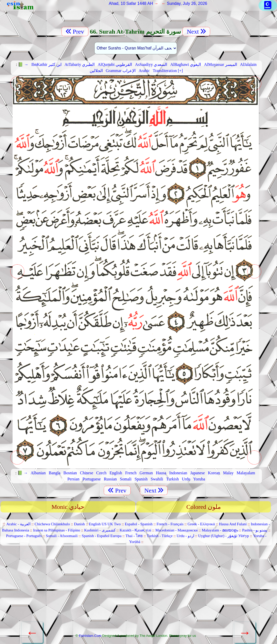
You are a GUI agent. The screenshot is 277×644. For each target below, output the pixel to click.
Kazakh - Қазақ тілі (136, 530)
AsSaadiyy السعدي (151, 64)
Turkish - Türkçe (160, 536)
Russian (110, 479)
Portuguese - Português (24, 536)
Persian (73, 479)
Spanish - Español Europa (102, 536)
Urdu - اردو (185, 536)
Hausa (161, 473)
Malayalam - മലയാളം (220, 530)
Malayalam (246, 473)
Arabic (144, 71)
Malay (228, 473)
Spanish (141, 479)
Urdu (186, 479)
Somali (126, 479)
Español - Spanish (139, 524)
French (131, 473)
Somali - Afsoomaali (62, 536)
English (116, 473)
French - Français (170, 524)
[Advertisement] (136, 592)
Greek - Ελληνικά (201, 524)
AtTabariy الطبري (80, 64)
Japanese (198, 473)
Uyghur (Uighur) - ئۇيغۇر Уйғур (223, 536)
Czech (101, 473)
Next (196, 32)
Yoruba (199, 479)
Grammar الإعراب (121, 71)
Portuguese (92, 479)
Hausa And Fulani (233, 524)
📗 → (23, 64)
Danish (80, 524)
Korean (214, 473)
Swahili (157, 479)
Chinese (87, 473)
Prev (75, 32)
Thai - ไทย (134, 536)
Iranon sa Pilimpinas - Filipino (57, 530)
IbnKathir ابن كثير (46, 64)
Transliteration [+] (168, 71)
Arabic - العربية (18, 524)
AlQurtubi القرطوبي (115, 64)
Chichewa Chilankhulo (52, 524)
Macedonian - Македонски (176, 530)
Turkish (172, 479)
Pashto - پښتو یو (255, 530)
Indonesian (178, 473)
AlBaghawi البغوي (186, 64)
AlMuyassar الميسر (220, 64)
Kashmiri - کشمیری (100, 530)
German (146, 473)
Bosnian (70, 473)
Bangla (54, 473)
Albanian (38, 473)
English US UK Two (105, 524)
